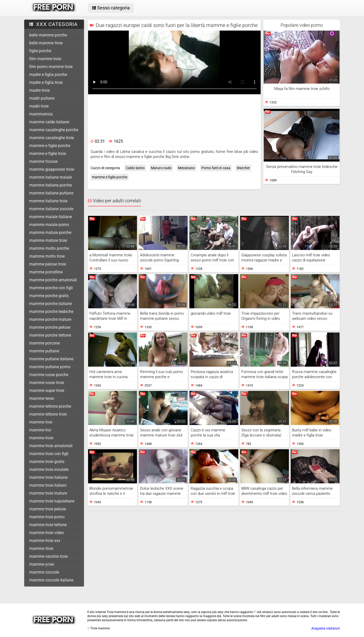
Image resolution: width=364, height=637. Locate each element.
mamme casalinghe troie (52, 138)
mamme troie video (47, 533)
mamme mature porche (50, 233)
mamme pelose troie (48, 264)
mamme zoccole (44, 572)
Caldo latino (135, 168)
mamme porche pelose (50, 327)
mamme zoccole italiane (51, 580)
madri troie (39, 106)
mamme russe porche (49, 375)
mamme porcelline (46, 272)
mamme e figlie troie (48, 154)
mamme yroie (42, 564)
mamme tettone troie (48, 414)
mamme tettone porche (50, 406)
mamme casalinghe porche (54, 130)
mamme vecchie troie (48, 556)
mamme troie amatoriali (51, 446)
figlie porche (40, 51)
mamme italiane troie (48, 201)
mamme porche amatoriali (53, 280)
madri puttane (42, 98)
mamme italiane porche (51, 185)
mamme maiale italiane (51, 217)
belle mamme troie (46, 43)
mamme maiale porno (49, 225)
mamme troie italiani (48, 485)
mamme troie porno (47, 517)
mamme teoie (42, 398)
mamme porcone (45, 343)
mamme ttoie (41, 548)
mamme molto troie (47, 256)
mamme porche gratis (49, 296)
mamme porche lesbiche (51, 311)
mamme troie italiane (48, 477)
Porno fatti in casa (216, 168)
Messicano (186, 168)
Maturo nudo (161, 168)
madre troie (39, 90)
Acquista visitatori (326, 628)
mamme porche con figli (51, 288)
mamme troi (40, 430)
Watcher (243, 168)
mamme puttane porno (50, 367)
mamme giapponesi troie (52, 169)
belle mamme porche (48, 35)
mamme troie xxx (45, 541)
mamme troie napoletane (52, 501)
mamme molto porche (49, 248)
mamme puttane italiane (51, 359)
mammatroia (41, 114)
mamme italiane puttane (51, 193)
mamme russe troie (47, 383)
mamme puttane (44, 351)
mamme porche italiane (51, 304)
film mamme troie (45, 59)
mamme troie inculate (49, 469)
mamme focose (43, 161)
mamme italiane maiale (51, 177)
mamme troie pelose (48, 509)
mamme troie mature (48, 493)
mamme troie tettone (48, 525)
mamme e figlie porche (50, 146)
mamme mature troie (48, 240)
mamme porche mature (50, 319)
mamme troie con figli (49, 454)
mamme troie (41, 438)
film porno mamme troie (51, 67)
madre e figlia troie (46, 82)
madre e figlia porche (48, 75)
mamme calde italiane (49, 122)
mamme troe (41, 422)
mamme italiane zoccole (51, 209)
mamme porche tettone (50, 335)
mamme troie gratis (47, 462)
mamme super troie (47, 390)
